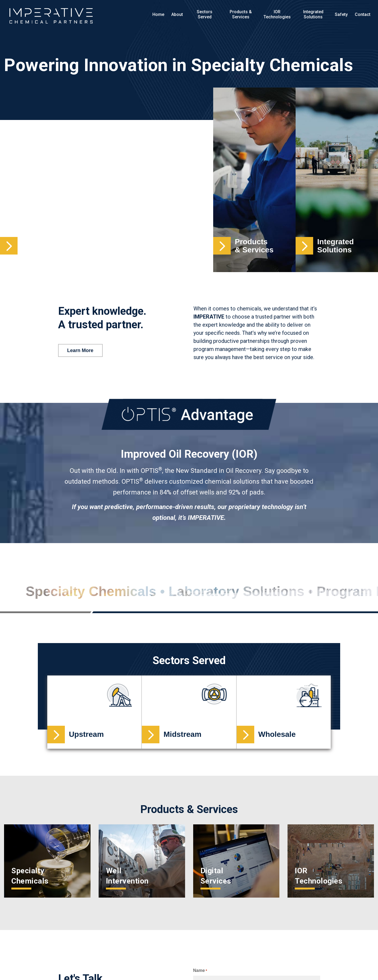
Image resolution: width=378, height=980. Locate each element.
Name (200, 971)
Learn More (80, 350)
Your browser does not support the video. (107, 180)
